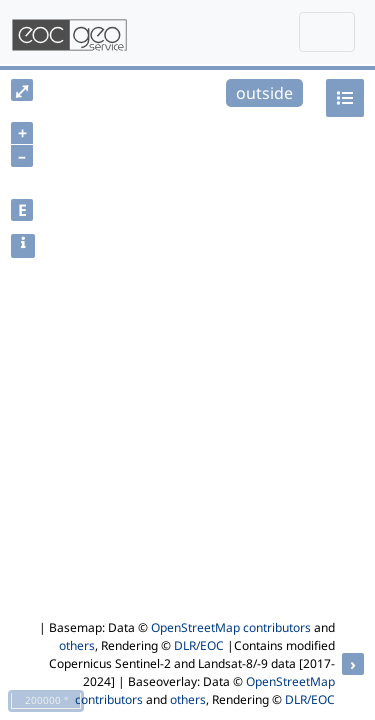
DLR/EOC (199, 645)
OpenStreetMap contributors (231, 627)
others (77, 645)
